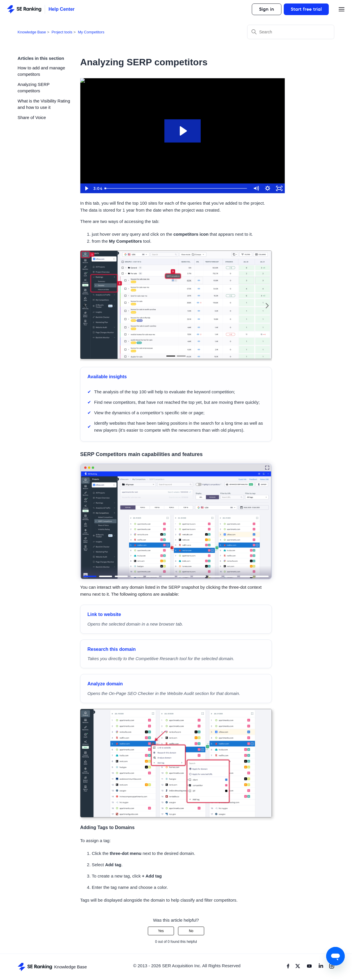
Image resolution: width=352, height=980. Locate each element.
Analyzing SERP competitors (34, 88)
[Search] (291, 32)
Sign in (267, 9)
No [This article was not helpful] (191, 931)
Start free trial (306, 9)
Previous (85, 306)
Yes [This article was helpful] (161, 931)
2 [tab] (181, 356)
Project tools (62, 32)
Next (267, 306)
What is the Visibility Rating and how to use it (44, 104)
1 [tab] (171, 356)
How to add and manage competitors (41, 71)
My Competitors (91, 32)
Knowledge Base (32, 32)
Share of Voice (32, 117)
